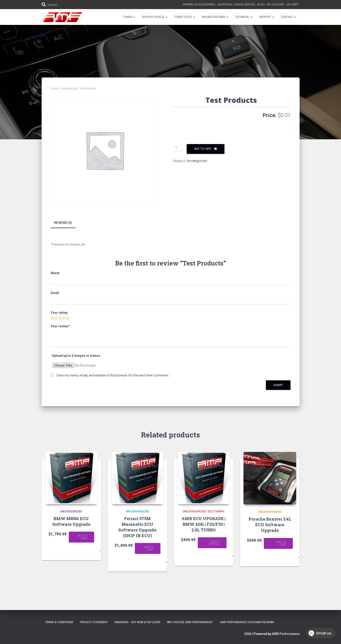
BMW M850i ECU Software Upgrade (71, 521)
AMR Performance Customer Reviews (247, 622)
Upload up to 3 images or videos (76, 356)
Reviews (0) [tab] (63, 223)
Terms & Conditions (59, 622)
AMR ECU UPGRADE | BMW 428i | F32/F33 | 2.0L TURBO (204, 524)
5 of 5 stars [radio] (68, 318)
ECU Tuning (216, 511)
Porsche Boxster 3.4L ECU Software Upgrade (270, 525)
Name (55, 273)
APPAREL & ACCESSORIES (199, 5)
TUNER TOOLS (185, 17)
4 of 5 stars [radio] (64, 318)
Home (54, 89)
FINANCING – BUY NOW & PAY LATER (137, 622)
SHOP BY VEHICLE (155, 17)
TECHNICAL (244, 17)
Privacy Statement (94, 622)
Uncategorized (69, 89)
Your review (61, 326)
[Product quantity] (178, 148)
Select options (214, 543)
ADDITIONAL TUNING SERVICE (236, 5)
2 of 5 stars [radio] (56, 318)
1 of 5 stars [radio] (52, 318)
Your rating (59, 313)
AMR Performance (286, 634)
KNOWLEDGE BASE (215, 17)
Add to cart (203, 149)
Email (55, 293)
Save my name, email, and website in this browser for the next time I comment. (113, 375)
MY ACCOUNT (276, 5)
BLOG (261, 5)
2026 (248, 634)
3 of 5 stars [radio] (60, 318)
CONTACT (289, 17)
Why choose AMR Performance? (190, 622)
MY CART (293, 5)
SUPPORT (267, 17)
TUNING (129, 17)
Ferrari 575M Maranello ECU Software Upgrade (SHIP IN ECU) (137, 527)
